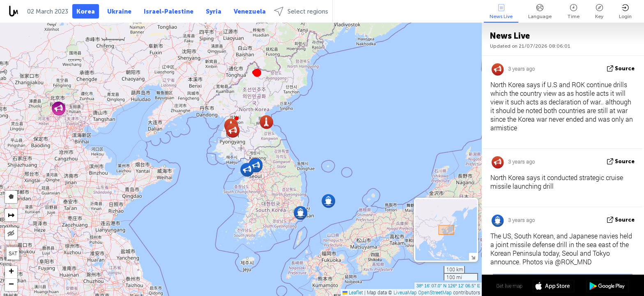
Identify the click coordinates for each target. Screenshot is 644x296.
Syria (214, 12)
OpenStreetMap (435, 292)
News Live (501, 12)
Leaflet (353, 292)
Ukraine (119, 12)
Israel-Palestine (169, 12)
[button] (257, 73)
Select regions (301, 11)
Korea (86, 12)
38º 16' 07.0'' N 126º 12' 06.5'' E (448, 286)
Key (599, 12)
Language (540, 12)
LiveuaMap (405, 292)
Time (573, 12)
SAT (13, 253)
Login (625, 12)
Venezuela (250, 12)
